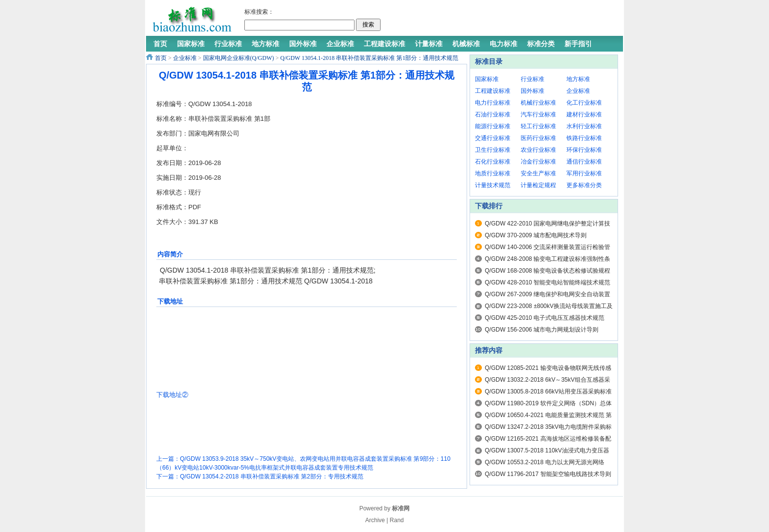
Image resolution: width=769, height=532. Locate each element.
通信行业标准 (584, 162)
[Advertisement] (500, 20)
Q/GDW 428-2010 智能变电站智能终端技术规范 (547, 282)
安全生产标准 (538, 173)
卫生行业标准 (493, 150)
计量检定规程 (538, 185)
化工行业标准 (584, 103)
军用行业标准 (584, 173)
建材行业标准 (584, 114)
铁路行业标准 (584, 138)
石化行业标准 (493, 162)
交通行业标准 (493, 138)
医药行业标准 (538, 138)
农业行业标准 (538, 150)
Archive (375, 520)
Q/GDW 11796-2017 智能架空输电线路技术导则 (548, 474)
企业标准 (185, 58)
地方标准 (578, 79)
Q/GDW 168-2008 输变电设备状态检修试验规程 (547, 271)
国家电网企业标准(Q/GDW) (239, 58)
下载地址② (172, 395)
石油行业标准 (493, 114)
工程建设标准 (493, 91)
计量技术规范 (493, 185)
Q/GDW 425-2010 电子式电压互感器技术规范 (545, 318)
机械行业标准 (538, 103)
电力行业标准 (493, 103)
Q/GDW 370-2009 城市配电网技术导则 (536, 235)
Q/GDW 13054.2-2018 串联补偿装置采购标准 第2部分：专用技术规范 (272, 476)
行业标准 (532, 79)
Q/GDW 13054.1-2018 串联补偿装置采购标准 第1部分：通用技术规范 (369, 58)
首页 (161, 58)
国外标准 (532, 91)
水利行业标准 (584, 126)
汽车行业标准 (538, 114)
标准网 (401, 508)
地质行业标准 (493, 173)
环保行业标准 (584, 150)
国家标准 (487, 79)
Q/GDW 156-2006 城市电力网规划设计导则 (542, 330)
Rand (397, 520)
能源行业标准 (493, 126)
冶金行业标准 (538, 162)
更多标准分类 (584, 185)
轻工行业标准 (538, 126)
